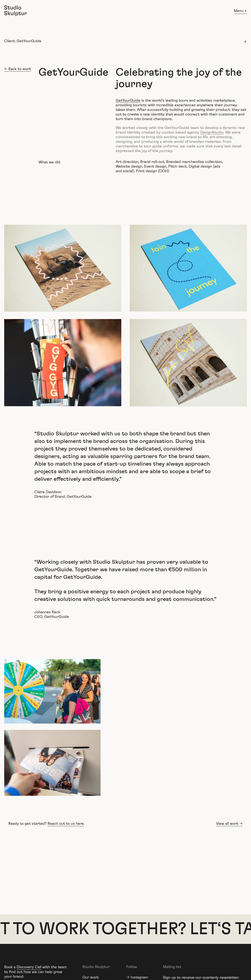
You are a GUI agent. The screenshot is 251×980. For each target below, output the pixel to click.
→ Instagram (137, 977)
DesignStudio (212, 133)
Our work (91, 977)
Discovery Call (29, 967)
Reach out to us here (66, 824)
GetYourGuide (128, 101)
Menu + (240, 11)
